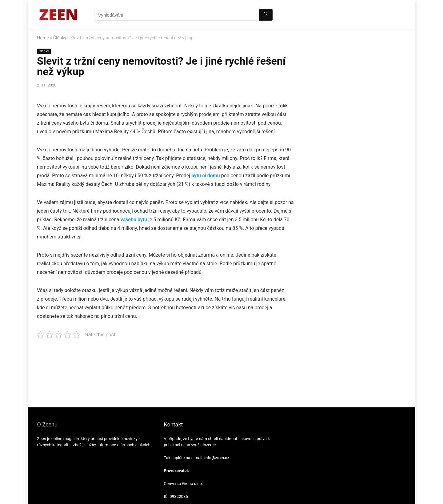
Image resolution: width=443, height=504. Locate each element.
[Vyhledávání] (266, 15)
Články (60, 38)
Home (43, 38)
